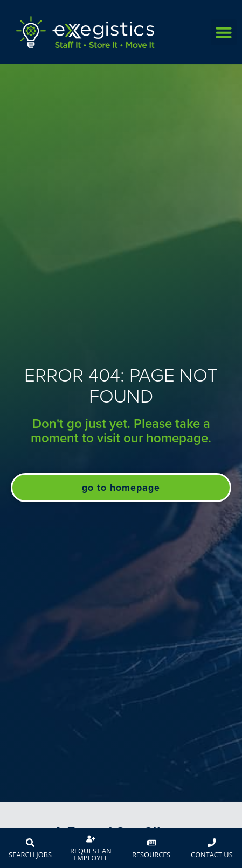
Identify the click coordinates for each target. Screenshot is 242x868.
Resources (151, 855)
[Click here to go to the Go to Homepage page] (121, 488)
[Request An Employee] (91, 839)
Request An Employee (91, 854)
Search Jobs (30, 855)
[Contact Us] (212, 843)
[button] (224, 32)
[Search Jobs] (30, 843)
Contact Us (212, 855)
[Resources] (151, 843)
